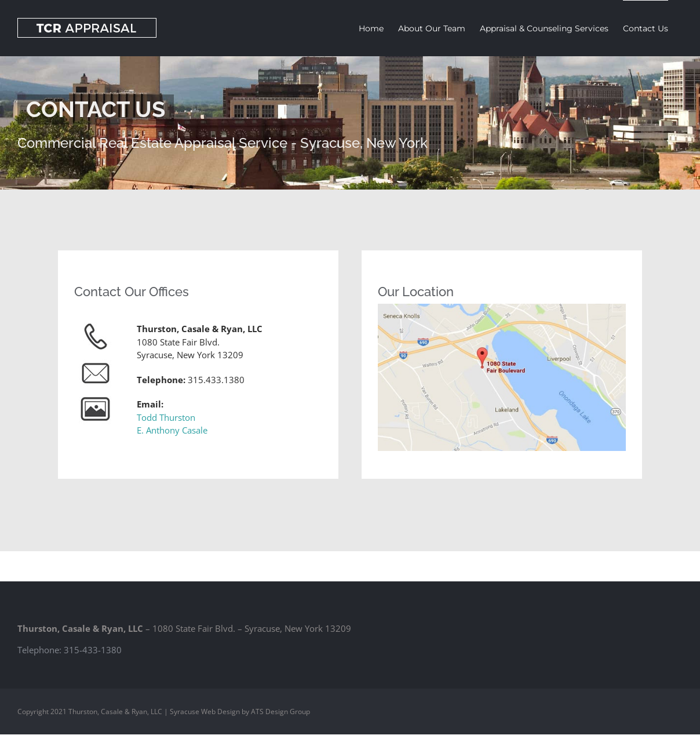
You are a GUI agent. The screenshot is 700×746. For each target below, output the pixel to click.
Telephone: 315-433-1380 (70, 650)
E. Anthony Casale (172, 430)
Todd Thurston (166, 417)
